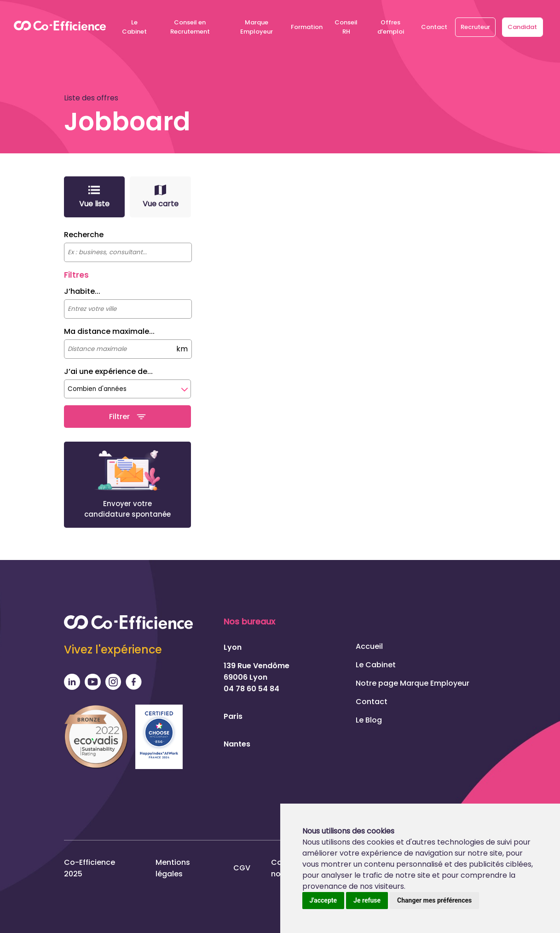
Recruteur (475, 27)
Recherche (84, 235)
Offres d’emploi (391, 27)
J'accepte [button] (323, 900)
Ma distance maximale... (109, 331)
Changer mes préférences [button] (434, 900)
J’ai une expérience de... (108, 371)
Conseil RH (346, 27)
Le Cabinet (134, 27)
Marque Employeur (257, 27)
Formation (307, 27)
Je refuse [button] (367, 900)
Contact (434, 27)
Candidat (522, 27)
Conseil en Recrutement (190, 27)
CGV (242, 866)
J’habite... (82, 291)
